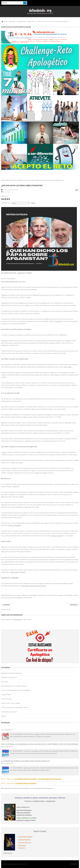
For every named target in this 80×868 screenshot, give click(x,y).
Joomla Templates (8, 864)
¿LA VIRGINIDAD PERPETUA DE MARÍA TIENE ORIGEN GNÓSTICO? (26, 761)
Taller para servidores (23, 812)
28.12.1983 (68, 367)
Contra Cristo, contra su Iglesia (11, 703)
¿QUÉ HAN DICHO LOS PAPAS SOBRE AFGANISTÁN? (22, 185)
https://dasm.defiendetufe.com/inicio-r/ (14, 281)
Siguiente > (74, 605)
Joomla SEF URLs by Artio (6, 609)
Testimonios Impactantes (9, 712)
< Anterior (6, 605)
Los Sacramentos (7, 699)
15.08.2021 (58, 321)
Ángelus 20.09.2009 (14, 525)
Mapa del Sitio (8, 853)
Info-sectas (5, 682)
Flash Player (17, 619)
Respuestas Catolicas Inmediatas (11, 673)
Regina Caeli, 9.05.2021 (18, 572)
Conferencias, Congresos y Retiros (26, 820)
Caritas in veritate (57, 536)
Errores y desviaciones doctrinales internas (15, 707)
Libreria (4, 716)
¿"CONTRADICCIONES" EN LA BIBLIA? (25, 783)
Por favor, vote (6, 203)
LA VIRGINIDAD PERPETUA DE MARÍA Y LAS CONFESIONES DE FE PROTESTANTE (38, 779)
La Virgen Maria (21, 21)
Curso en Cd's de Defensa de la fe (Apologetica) (16, 690)
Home (6, 21)
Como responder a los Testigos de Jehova (14, 686)
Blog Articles (31, 21)
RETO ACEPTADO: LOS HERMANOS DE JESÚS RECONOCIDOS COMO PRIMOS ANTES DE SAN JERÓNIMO (40, 744)
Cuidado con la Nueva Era (9, 677)
